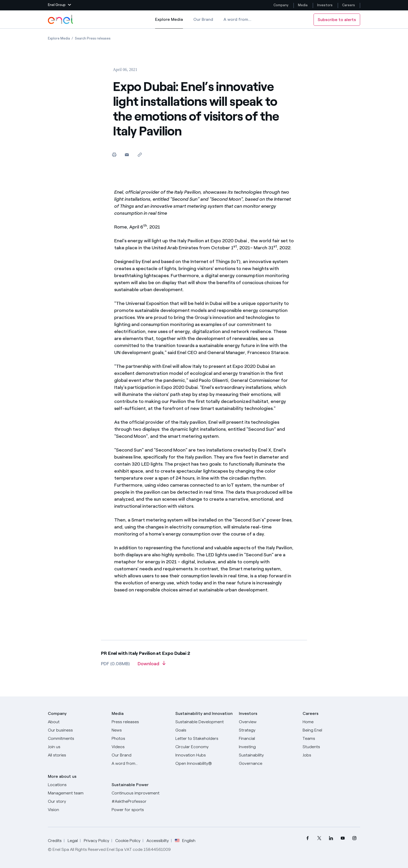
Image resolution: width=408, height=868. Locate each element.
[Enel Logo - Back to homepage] (61, 19)
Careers (349, 5)
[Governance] (268, 763)
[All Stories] (77, 755)
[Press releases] (140, 722)
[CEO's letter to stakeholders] (204, 739)
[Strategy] (268, 730)
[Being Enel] (331, 730)
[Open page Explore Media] (59, 38)
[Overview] (268, 722)
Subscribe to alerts (337, 20)
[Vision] (77, 810)
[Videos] (140, 747)
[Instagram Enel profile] (354, 838)
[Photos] (140, 739)
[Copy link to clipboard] (140, 155)
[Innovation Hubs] (204, 755)
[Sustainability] (268, 755)
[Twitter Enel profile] (319, 838)
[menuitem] (307, 838)
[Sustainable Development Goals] (204, 726)
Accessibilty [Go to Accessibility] (158, 841)
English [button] (185, 841)
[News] (140, 730)
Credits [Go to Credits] (55, 841)
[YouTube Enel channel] (343, 838)
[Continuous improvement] (140, 793)
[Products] (77, 730)
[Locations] (77, 785)
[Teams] (331, 739)
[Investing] (268, 747)
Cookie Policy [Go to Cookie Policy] (128, 841)
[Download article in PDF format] (152, 665)
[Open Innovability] (204, 763)
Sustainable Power (130, 785)
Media (303, 5)
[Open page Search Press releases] (93, 38)
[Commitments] (77, 739)
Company (281, 5)
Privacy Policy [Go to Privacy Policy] (97, 841)
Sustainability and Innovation (204, 713)
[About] (77, 722)
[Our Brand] (140, 755)
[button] (59, 5)
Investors (325, 5)
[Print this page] (114, 155)
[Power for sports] (140, 810)
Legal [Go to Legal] (73, 841)
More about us (62, 776)
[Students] (331, 747)
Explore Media (169, 23)
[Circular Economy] (204, 747)
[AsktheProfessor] (140, 801)
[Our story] (77, 801)
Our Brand (203, 19)
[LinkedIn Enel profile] (331, 838)
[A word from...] (140, 763)
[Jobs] (331, 755)
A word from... (237, 19)
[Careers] (331, 722)
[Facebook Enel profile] (307, 838)
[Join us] (77, 747)
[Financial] (268, 739)
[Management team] (77, 793)
